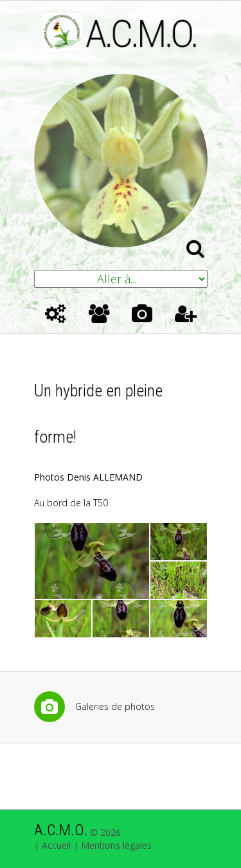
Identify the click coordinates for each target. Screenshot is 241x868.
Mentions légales (116, 845)
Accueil (56, 845)
